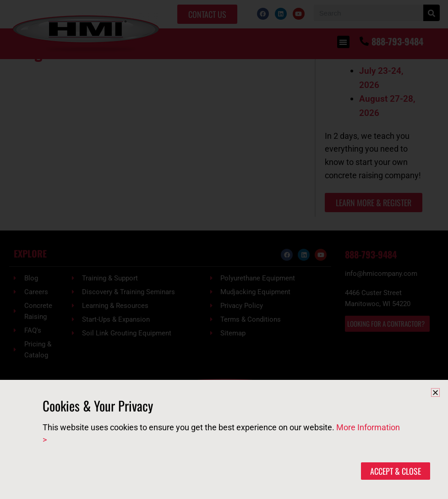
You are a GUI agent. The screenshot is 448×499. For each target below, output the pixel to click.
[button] (435, 392)
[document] (224, 249)
